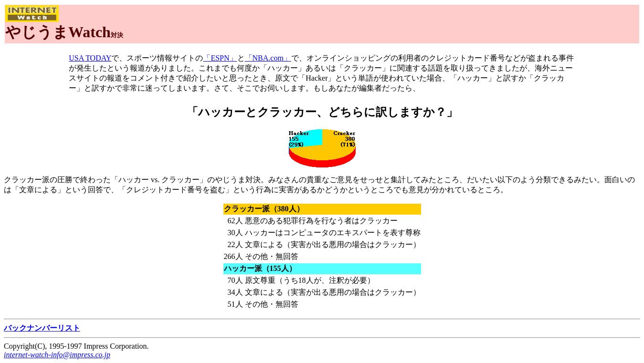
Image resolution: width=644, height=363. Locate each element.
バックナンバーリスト (42, 328)
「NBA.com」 (268, 58)
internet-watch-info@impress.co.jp (57, 355)
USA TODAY (90, 58)
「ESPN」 (220, 58)
